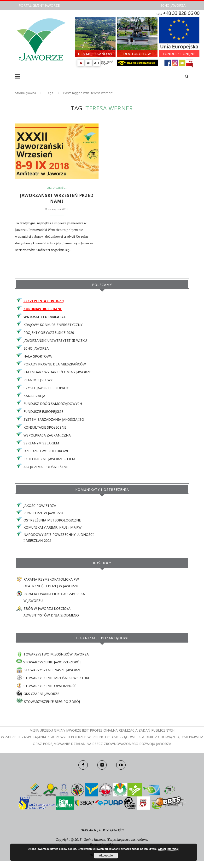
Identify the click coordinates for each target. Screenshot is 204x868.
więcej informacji (169, 849)
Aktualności (57, 188)
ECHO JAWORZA (173, 5)
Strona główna (26, 93)
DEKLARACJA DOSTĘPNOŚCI (102, 830)
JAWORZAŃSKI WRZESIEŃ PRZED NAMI (57, 198)
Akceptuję (106, 856)
